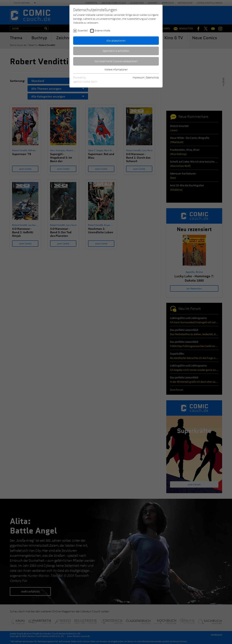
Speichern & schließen (116, 51)
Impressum (138, 77)
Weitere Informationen (116, 69)
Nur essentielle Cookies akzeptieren (116, 61)
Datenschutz (152, 77)
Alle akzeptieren (116, 40)
